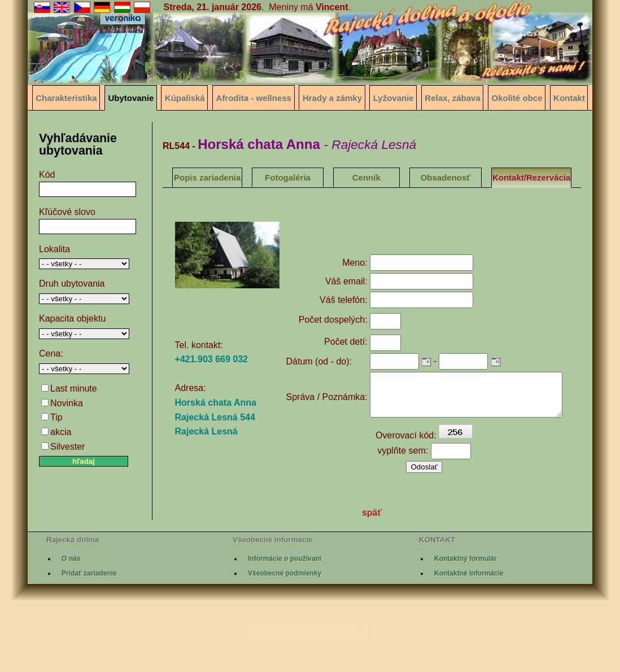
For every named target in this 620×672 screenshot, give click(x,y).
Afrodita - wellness (254, 98)
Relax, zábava (452, 98)
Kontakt (569, 98)
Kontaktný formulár (466, 589)
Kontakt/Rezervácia (531, 177)
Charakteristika (66, 98)
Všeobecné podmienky (285, 604)
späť (372, 544)
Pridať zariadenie (89, 604)
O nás (71, 589)
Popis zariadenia (207, 177)
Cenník (366, 177)
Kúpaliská (185, 98)
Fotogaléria (288, 177)
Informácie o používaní (285, 589)
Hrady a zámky (332, 98)
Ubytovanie (131, 98)
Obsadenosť (446, 177)
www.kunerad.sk (333, 662)
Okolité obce (517, 98)
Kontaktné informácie (469, 604)
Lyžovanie (394, 98)
